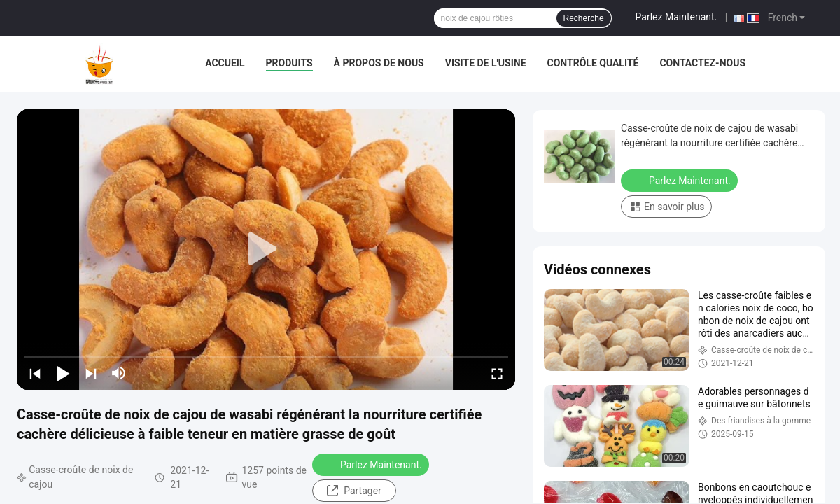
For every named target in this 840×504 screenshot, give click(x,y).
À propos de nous (379, 63)
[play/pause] (63, 373)
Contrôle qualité (593, 63)
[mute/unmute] (119, 373)
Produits (289, 63)
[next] (91, 373)
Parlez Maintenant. (677, 17)
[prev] (35, 373)
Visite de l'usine (486, 63)
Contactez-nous (702, 63)
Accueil (225, 63)
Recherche (584, 18)
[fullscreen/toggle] (497, 373)
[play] (266, 249)
